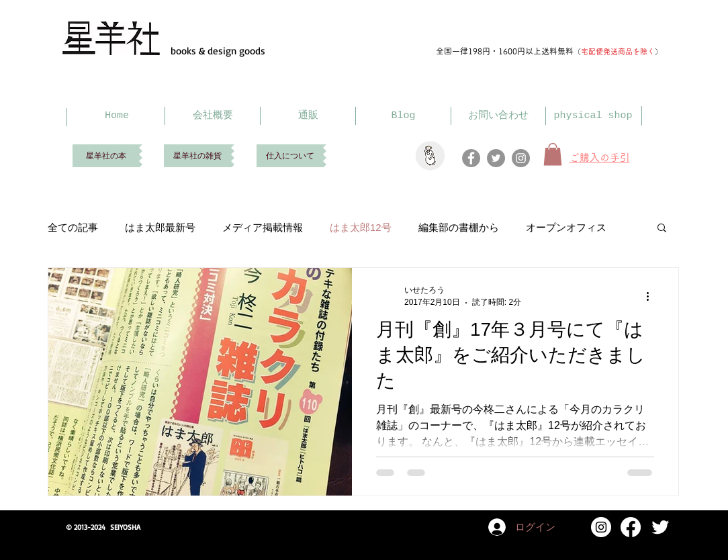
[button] (662, 229)
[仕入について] (290, 156)
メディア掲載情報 (263, 227)
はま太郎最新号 (160, 227)
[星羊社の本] (106, 156)
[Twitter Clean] (660, 527)
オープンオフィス (566, 227)
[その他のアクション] (652, 296)
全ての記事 (73, 227)
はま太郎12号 (361, 227)
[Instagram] (521, 158)
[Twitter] (496, 158)
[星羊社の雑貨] (197, 156)
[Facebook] (471, 158)
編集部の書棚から (459, 227)
